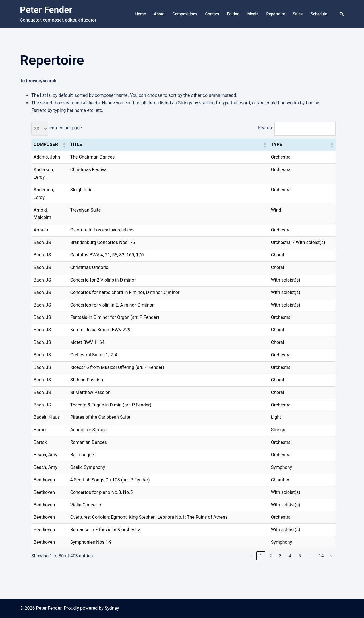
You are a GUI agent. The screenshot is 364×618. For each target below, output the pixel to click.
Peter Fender (46, 10)
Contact (212, 14)
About (159, 14)
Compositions (185, 14)
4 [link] (290, 556)
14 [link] (321, 556)
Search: (265, 128)
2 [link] (271, 556)
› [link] (331, 556)
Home (140, 14)
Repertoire (276, 14)
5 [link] (300, 556)
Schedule (319, 14)
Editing (233, 14)
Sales (298, 14)
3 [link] (280, 556)
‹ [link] (251, 556)
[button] (342, 14)
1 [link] (261, 556)
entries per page (66, 128)
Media (253, 14)
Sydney (112, 608)
